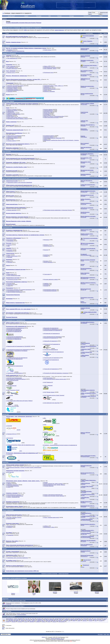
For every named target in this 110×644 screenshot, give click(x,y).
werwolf (98, 620)
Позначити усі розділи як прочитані (49, 574)
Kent (83, 200)
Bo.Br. (90, 619)
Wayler (79, 621)
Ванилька (85, 621)
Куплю (9, 482)
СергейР (84, 175)
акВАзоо (84, 503)
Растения (46, 286)
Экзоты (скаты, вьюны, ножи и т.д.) (15, 117)
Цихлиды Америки (48, 109)
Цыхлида (105, 619)
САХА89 (101, 621)
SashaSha (32, 622)
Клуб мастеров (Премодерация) (14, 378)
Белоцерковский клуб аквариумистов (16, 328)
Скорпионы (47, 255)
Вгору (108, 634)
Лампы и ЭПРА (47, 66)
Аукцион (26, 16)
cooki (69, 621)
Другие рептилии (48, 246)
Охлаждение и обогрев (12, 89)
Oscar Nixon (85, 104)
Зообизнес (10, 527)
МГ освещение (11, 67)
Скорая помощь (48, 50)
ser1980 (84, 356)
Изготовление (10, 241)
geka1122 (84, 391)
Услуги (9, 487)
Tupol (83, 95)
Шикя (43, 621)
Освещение (47, 87)
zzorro (26, 619)
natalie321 (84, 155)
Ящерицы (46, 245)
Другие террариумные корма (14, 275)
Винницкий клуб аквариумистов (51, 328)
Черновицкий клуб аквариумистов (15, 373)
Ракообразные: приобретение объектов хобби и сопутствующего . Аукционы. (61, 140)
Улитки (9, 286)
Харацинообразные (48, 111)
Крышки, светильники (12, 69)
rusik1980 (66, 620)
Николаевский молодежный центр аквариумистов (18, 350)
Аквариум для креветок (12, 137)
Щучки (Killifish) (47, 115)
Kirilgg (74, 621)
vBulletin (43, 637)
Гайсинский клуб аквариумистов (51, 329)
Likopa (80, 620)
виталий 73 (39, 619)
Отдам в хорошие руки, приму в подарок (53, 484)
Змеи (8, 246)
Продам (46, 482)
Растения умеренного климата (51, 279)
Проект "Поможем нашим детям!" (52, 517)
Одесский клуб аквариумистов (51, 350)
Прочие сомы (47, 113)
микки (34, 620)
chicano (26, 622)
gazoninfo (84, 474)
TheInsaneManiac (60, 639)
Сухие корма (47, 274)
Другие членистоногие (12, 256)
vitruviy (84, 552)
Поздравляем (10, 535)
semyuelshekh (85, 245)
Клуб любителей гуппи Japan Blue (52, 403)
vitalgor (34, 593)
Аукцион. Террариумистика (13, 497)
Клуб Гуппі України (48, 378)
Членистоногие (11, 285)
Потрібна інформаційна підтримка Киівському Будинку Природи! (24, 23)
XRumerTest (9, 604)
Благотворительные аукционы (14, 495)
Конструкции (10, 240)
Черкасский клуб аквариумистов (51, 369)
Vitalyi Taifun (11, 621)
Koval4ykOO (85, 67)
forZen (49, 622)
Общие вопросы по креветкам (14, 136)
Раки (8, 139)
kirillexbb (38, 622)
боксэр (84, 347)
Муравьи (46, 256)
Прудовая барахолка (49, 486)
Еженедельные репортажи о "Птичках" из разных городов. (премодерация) (24, 467)
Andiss (67, 619)
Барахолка (5, 463)
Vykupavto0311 (62, 622)
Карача (84, 514)
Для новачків (6, 46)
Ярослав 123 (85, 556)
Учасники (59, 16)
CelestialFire (85, 323)
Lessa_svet (84, 534)
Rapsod (84, 122)
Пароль (90, 14)
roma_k (95, 619)
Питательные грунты (49, 73)
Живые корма (10, 274)
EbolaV (17, 621)
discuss (51, 619)
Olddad (84, 467)
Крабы (45, 139)
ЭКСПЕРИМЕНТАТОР (87, 255)
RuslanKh (84, 507)
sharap (33, 619)
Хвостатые (10, 250)
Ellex (83, 309)
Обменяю (9, 484)
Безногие (46, 250)
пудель (64, 621)
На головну (100, 634)
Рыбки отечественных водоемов (51, 117)
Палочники (10, 257)
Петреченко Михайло (22, 615)
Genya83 (104, 620)
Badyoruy (84, 72)
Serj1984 (23, 621)
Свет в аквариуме (11, 66)
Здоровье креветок (11, 141)
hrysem (84, 353)
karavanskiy (85, 546)
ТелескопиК (58, 621)
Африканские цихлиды (12, 111)
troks (96, 621)
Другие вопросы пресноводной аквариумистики (16, 178)
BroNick (8, 622)
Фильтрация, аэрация (12, 88)
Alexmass (84, 561)
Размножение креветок (12, 138)
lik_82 (85, 620)
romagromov (16, 620)
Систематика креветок (49, 136)
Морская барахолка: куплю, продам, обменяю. (55, 485)
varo (83, 261)
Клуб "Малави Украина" (49, 392)
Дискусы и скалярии (12, 109)
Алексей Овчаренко (59, 619)
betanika (84, 37)
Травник (84, 313)
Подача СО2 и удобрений (50, 89)
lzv (27, 621)
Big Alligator (85, 137)
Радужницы (47, 114)
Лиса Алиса (11, 620)
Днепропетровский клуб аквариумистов (53, 330)
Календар (72, 16)
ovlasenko (84, 213)
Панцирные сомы (11, 113)
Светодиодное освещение (50, 67)
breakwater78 (40, 620)
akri (31, 619)
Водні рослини (7, 152)
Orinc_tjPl (84, 290)
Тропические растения (12, 279)
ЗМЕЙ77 (84, 61)
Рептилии (9, 283)
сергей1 (84, 196)
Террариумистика (7, 228)
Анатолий (84, 204)
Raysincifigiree (78, 619)
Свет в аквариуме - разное (50, 69)
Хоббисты (46, 526)
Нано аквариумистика (12, 58)
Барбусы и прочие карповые (14, 114)
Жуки (8, 261)
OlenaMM (14, 622)
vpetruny (33, 621)
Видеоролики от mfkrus (49, 527)
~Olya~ (60, 620)
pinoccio (84, 284)
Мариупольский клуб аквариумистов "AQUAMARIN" (19, 346)
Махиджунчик (85, 235)
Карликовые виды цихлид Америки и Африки (17, 119)
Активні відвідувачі (7, 601)
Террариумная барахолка (13, 486)
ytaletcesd (47, 620)
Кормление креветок (49, 137)
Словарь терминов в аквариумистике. (16, 51)
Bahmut (84, 481)
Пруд (4, 306)
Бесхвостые (10, 251)
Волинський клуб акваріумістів (14, 329)
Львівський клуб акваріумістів (51, 341)
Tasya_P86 (48, 621)
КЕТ (100, 619)
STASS (84, 159)
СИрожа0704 (20, 619)
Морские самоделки (12, 210)
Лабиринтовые (11, 112)
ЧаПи (50, 16)
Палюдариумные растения (13, 291)
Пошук (101, 16)
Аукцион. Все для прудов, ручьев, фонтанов (54, 496)
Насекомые (47, 285)
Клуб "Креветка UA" (48, 382)
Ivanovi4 (91, 621)
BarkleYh (39, 621)
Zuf (14, 619)
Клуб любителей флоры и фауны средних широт (55, 379)
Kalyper (84, 57)
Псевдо (90, 12)
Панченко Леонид (86, 457)
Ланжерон (84, 397)
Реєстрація (39, 16)
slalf (83, 43)
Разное (46, 90)
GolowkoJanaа (73, 620)
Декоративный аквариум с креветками (53, 138)
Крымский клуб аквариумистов (51, 338)
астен (71, 619)
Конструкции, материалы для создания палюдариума (19, 290)
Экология (9, 519)
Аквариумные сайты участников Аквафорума (17, 558)
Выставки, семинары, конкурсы (14, 517)
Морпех (84, 484)
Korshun (84, 113)
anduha (45, 619)
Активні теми (11, 16)
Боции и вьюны (11, 116)
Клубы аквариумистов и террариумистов (14, 320)
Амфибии (46, 283)
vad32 (52, 621)
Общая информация (8, 510)
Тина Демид (28, 620)
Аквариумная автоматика (13, 90)
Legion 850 (84, 76)
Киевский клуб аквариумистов (14, 338)
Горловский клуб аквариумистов (15, 330)
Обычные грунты (11, 73)
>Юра (83, 495)
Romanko (84, 231)
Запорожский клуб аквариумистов (15, 337)
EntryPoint (90, 620)
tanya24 (84, 517)
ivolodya (44, 622)
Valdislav (54, 622)
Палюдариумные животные (50, 290)
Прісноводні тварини (8, 101)
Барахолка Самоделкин (49, 91)
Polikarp (84, 80)
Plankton (84, 344)
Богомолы (46, 261)
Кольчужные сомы (48, 112)
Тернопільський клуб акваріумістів (52, 358)
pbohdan (84, 126)
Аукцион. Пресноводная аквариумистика (53, 495)
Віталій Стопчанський (55, 638)
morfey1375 (85, 209)
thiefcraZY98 (85, 50)
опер (22, 620)
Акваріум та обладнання (9, 53)
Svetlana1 (20, 622)
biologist (55, 592)
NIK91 (83, 498)
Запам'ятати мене (103, 13)
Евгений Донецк (53, 620)
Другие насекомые (48, 262)
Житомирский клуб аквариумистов (52, 334)
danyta (30, 621)
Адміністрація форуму (63, 574)
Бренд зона (6, 414)
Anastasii (84, 250)
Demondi (85, 619)
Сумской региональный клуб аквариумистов (17, 358)
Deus (83, 182)
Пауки (9, 255)
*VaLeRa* (84, 541)
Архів (105, 634)
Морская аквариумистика (9, 189)
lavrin (83, 394)
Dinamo (94, 620)
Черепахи (9, 245)
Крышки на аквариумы (12, 87)
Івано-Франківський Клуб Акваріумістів (53, 337)
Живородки (10, 115)
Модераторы (10, 526)
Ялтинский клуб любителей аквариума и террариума (56, 373)
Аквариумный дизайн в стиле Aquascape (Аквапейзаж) (20, 182)
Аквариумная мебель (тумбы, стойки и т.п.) (54, 86)
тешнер (84, 487)
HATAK (84, 163)
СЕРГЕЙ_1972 (85, 279)
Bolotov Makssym (10, 619)
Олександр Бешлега (86, 520)
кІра (83, 148)
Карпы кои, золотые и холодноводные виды (54, 116)
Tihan (83, 167)
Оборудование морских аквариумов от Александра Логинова (58, 210)
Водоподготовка (48, 88)
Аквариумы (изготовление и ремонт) (15, 86)
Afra (83, 350)
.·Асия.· (84, 240)
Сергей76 (84, 492)
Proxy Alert (53, 639)
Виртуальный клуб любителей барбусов (16, 379)
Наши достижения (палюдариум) (15, 292)
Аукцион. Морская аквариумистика (15, 496)
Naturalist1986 (85, 130)
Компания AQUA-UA (12, 434)
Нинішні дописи (87, 16)
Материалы (47, 240)
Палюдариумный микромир (50, 291)
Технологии (10, 91)
